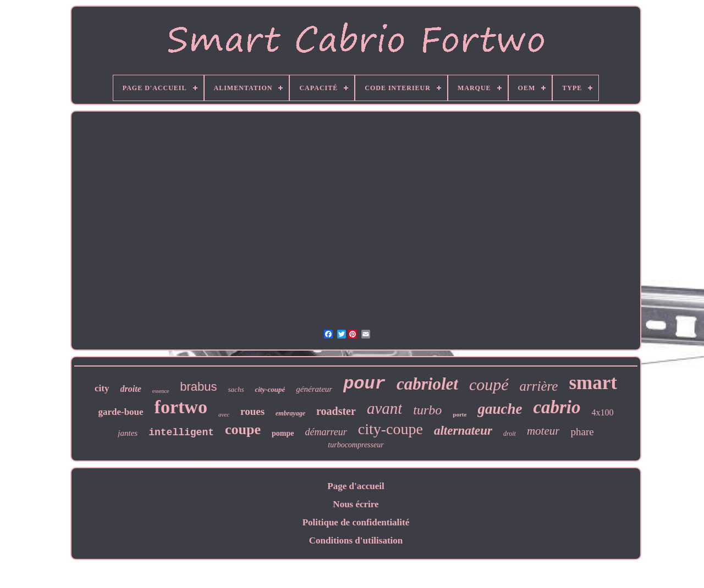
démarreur (326, 432)
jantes (128, 433)
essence (161, 391)
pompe (283, 433)
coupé (489, 384)
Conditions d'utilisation (356, 540)
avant (384, 408)
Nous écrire (356, 504)
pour (364, 384)
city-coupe (391, 429)
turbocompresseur (356, 445)
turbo (427, 410)
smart (593, 383)
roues (252, 411)
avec (224, 414)
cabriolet (427, 384)
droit (510, 434)
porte (460, 414)
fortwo (181, 407)
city (102, 388)
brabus (198, 387)
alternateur (463, 431)
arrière (539, 386)
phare (582, 432)
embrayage (290, 413)
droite (131, 389)
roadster (336, 411)
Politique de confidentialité (356, 522)
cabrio (557, 407)
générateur (314, 389)
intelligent (181, 432)
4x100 (603, 412)
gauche (500, 409)
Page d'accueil (356, 486)
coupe (243, 429)
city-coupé (270, 389)
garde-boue (120, 412)
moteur (543, 431)
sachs (236, 389)
